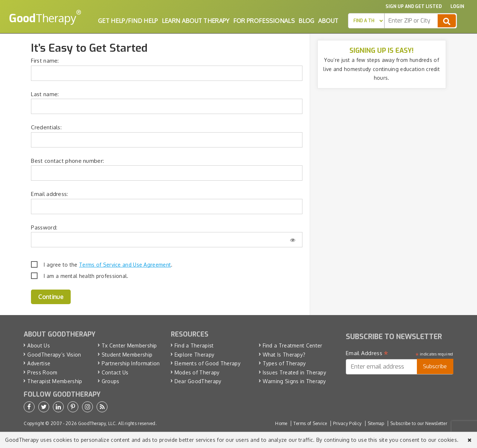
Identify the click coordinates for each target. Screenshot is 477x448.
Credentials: (46, 127)
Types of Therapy (284, 363)
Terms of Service (310, 423)
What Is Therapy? (284, 355)
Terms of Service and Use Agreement (125, 265)
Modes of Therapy (197, 372)
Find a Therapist (194, 345)
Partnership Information (131, 363)
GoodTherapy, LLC (97, 423)
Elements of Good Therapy (208, 363)
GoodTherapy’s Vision (54, 355)
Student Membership (127, 355)
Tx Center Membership (129, 345)
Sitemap (376, 423)
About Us (38, 345)
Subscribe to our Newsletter (419, 423)
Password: (44, 227)
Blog (306, 21)
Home (281, 423)
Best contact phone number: (67, 161)
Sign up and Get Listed (414, 7)
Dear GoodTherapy (198, 381)
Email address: (49, 194)
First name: (45, 61)
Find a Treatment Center (293, 345)
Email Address (367, 353)
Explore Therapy (195, 355)
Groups (111, 381)
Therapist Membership (55, 381)
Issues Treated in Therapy (295, 372)
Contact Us (115, 372)
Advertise (39, 363)
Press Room (42, 372)
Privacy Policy (347, 423)
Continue (51, 297)
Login (457, 7)
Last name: (45, 94)
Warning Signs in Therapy (294, 381)
